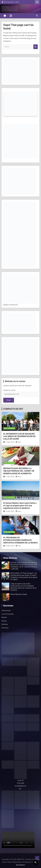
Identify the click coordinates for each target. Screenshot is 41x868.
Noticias (5, 624)
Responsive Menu (37, 2)
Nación (4, 621)
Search (36, 47)
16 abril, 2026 (9, 511)
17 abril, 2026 (9, 442)
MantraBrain (21, 865)
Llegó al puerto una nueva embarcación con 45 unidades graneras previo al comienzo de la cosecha (23, 587)
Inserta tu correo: (10, 390)
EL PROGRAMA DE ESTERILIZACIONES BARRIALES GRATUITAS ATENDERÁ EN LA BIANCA (20, 540)
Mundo (4, 617)
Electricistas (6, 611)
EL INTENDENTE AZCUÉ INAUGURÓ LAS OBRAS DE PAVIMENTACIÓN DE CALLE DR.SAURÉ (19, 436)
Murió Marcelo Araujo (19, 594)
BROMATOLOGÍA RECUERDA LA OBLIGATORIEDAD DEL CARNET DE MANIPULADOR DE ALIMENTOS (19, 471)
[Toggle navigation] (11, 16)
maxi (18, 442)
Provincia (5, 628)
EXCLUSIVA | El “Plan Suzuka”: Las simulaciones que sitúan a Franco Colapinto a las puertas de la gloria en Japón (24, 576)
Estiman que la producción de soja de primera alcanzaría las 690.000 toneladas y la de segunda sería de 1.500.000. (24, 566)
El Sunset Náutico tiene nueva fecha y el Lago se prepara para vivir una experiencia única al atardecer (20, 506)
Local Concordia (9, 428)
